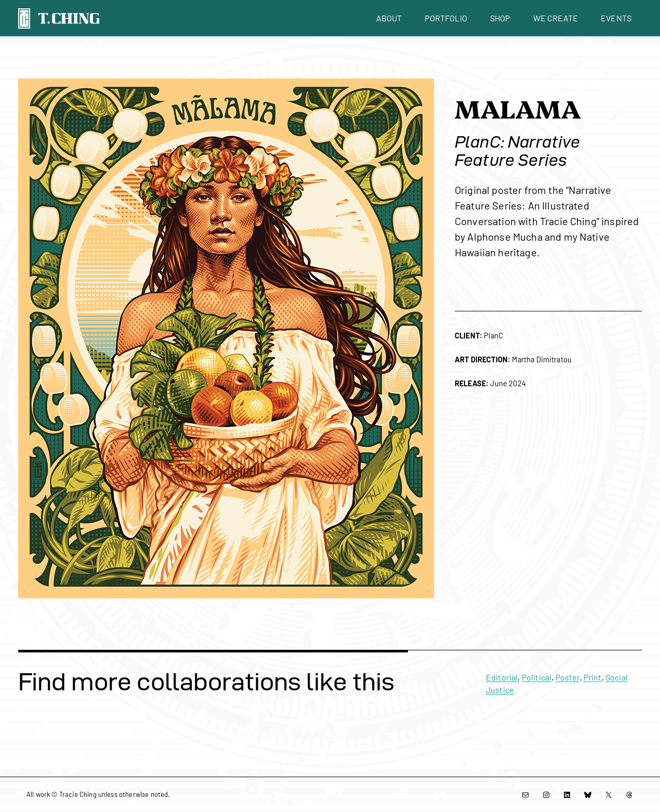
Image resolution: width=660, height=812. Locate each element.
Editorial (502, 677)
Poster (568, 677)
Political (537, 677)
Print (593, 677)
